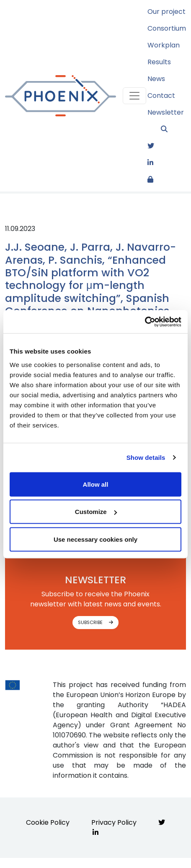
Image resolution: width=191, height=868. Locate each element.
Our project (166, 12)
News (156, 79)
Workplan (164, 45)
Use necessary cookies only (95, 539)
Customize (96, 512)
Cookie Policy (48, 822)
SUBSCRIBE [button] (95, 622)
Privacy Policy (114, 822)
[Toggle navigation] (134, 96)
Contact (161, 96)
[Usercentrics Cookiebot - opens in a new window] (145, 322)
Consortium (167, 28)
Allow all (96, 484)
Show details (146, 458)
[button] (173, 129)
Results (159, 62)
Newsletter (166, 112)
